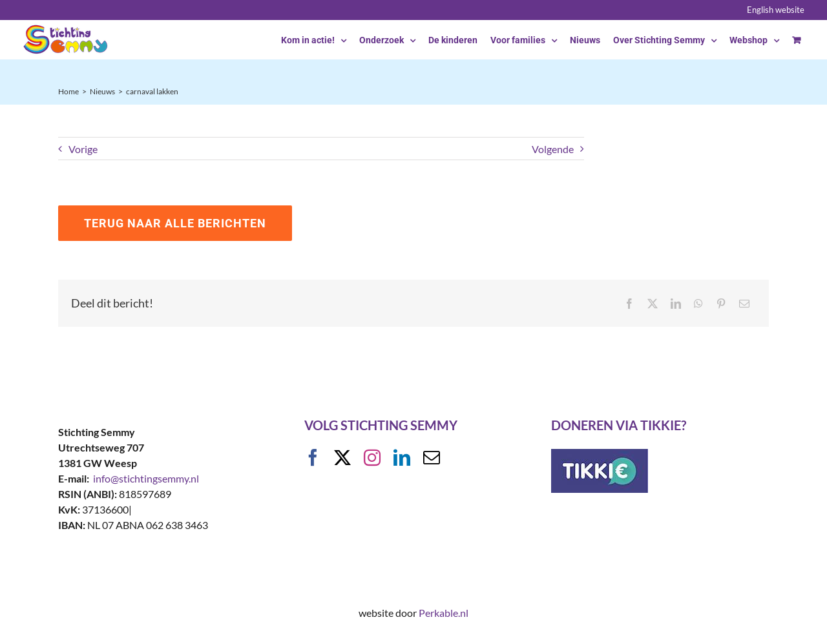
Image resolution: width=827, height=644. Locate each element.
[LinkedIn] (676, 304)
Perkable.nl (444, 613)
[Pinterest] (721, 304)
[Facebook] (629, 304)
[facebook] (313, 457)
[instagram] (372, 457)
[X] (653, 304)
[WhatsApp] (698, 304)
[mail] (432, 457)
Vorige (83, 149)
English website (776, 10)
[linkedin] (402, 457)
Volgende (553, 149)
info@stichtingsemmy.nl (146, 478)
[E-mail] (744, 304)
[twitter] (342, 457)
